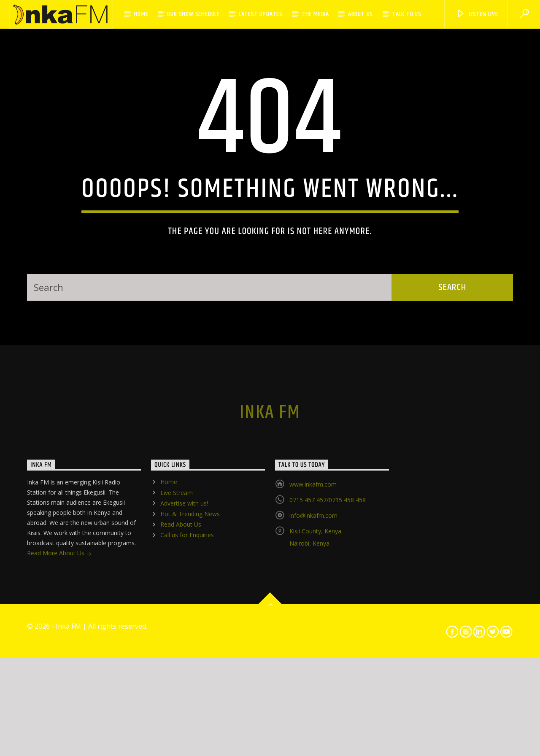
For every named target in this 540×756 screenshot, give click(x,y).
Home (141, 14)
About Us (360, 14)
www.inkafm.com (313, 662)
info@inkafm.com (313, 693)
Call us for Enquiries (187, 713)
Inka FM (270, 590)
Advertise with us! (184, 681)
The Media (315, 14)
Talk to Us (407, 14)
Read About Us (181, 702)
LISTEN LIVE (477, 14)
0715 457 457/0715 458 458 (328, 678)
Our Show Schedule (193, 14)
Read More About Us (59, 732)
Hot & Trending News (190, 692)
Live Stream (177, 670)
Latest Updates (261, 14)
